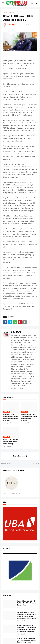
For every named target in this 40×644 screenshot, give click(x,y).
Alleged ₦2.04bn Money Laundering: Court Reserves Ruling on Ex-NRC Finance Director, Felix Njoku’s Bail (27, 629)
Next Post (34, 464)
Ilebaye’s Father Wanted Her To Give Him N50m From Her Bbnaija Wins (27, 603)
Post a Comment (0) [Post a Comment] (20, 456)
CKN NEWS (16, 332)
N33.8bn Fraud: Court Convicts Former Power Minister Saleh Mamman (29, 418)
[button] (3, 3)
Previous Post (7, 464)
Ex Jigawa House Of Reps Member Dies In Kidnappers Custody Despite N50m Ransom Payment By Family (27, 615)
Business (12, 12)
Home (5, 12)
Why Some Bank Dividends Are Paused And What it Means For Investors (11, 418)
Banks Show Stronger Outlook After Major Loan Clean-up (10, 442)
